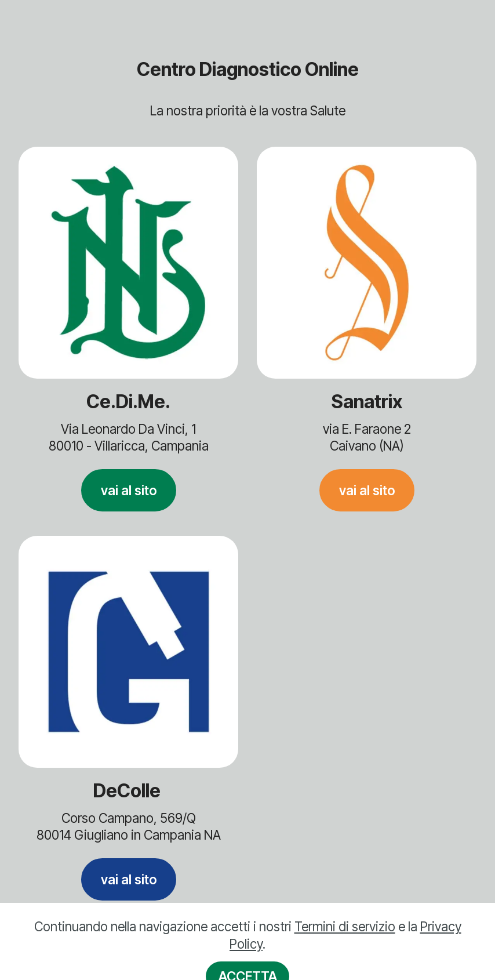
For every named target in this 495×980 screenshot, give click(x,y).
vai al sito (129, 490)
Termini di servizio (345, 941)
